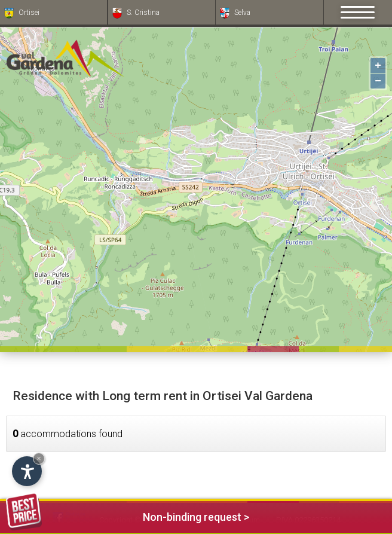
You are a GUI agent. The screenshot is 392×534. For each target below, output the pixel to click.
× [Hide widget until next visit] (39, 458)
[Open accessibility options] (27, 471)
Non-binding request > (128, 515)
